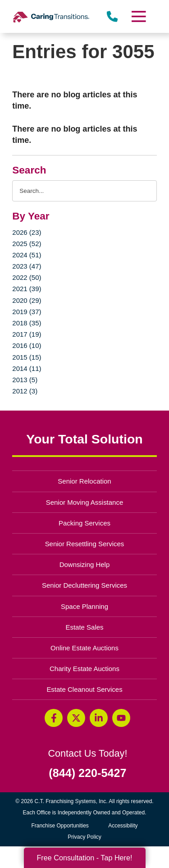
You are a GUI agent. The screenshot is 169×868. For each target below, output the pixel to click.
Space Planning (84, 606)
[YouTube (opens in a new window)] (121, 718)
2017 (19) (27, 334)
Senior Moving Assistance (85, 502)
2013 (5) (25, 380)
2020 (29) (27, 300)
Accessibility (123, 826)
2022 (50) (27, 277)
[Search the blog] (84, 191)
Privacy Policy (84, 837)
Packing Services (84, 523)
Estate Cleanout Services (84, 689)
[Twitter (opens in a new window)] (76, 718)
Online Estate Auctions (84, 648)
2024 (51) (27, 255)
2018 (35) (27, 323)
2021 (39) (27, 289)
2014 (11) (27, 368)
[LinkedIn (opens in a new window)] (99, 718)
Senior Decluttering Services (84, 585)
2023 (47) (27, 266)
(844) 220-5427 (87, 773)
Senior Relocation (84, 481)
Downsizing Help (85, 564)
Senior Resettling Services (85, 544)
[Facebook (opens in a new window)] (54, 718)
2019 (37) (27, 312)
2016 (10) (27, 345)
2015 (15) (27, 357)
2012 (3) (25, 391)
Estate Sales (84, 627)
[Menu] (138, 16)
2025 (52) (27, 244)
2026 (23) (27, 232)
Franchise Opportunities (62, 826)
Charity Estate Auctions (84, 669)
